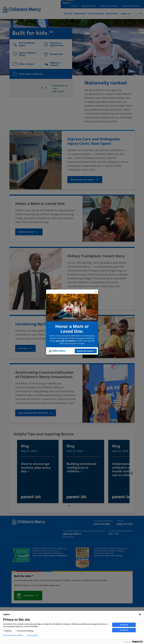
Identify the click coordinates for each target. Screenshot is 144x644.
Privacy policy (33, 635)
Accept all (124, 625)
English (7, 614)
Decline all (124, 630)
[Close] (96, 292)
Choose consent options (13, 635)
